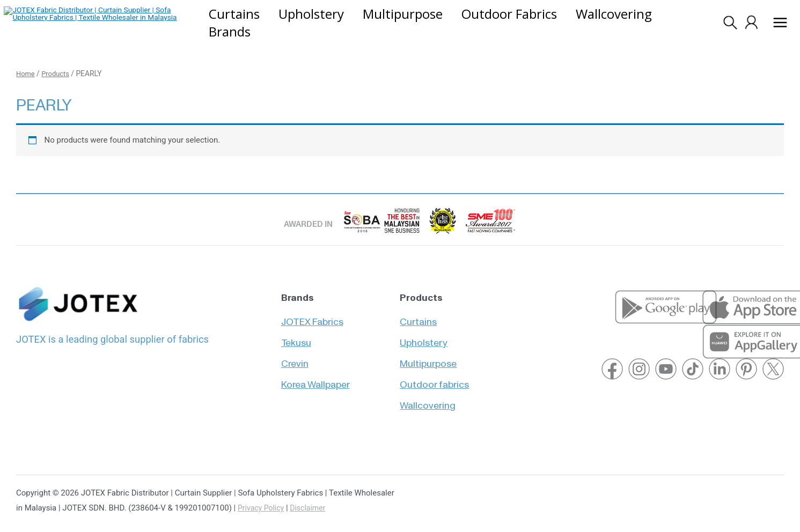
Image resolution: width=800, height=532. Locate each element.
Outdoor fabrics (434, 379)
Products (58, 75)
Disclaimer (312, 509)
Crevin (295, 357)
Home (26, 75)
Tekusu (296, 335)
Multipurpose (428, 357)
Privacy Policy (262, 509)
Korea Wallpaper (315, 379)
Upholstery (424, 335)
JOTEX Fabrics (312, 313)
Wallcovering (428, 401)
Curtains (418, 313)
